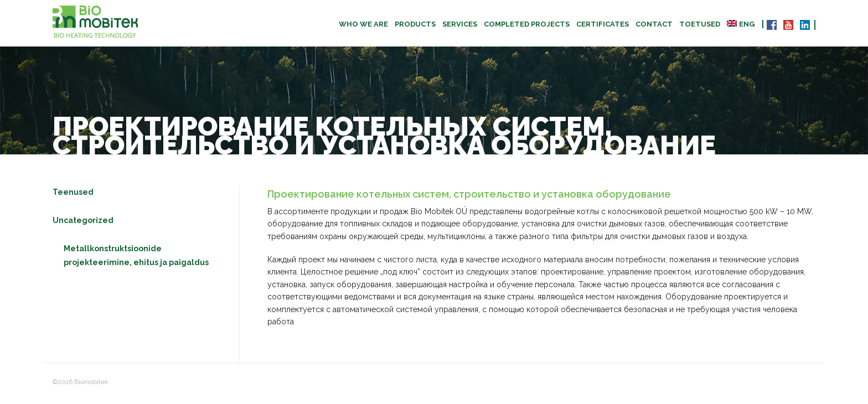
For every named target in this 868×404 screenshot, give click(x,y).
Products (415, 24)
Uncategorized (83, 224)
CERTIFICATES (603, 24)
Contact (654, 24)
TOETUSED (700, 24)
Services (460, 24)
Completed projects (527, 24)
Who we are (363, 24)
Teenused (73, 195)
